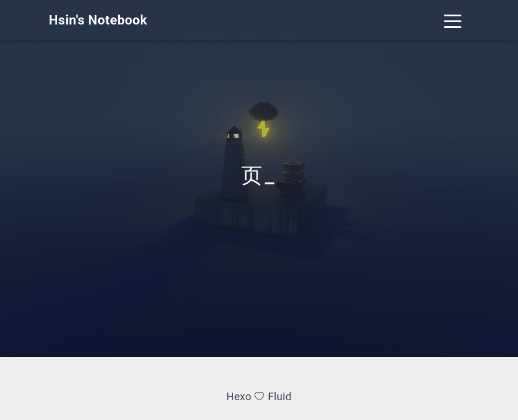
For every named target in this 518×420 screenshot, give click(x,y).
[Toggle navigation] (453, 20)
